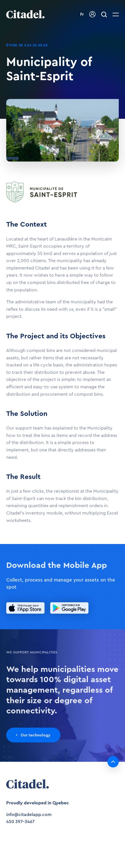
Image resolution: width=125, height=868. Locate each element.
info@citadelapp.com (29, 817)
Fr (82, 14)
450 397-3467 (20, 825)
